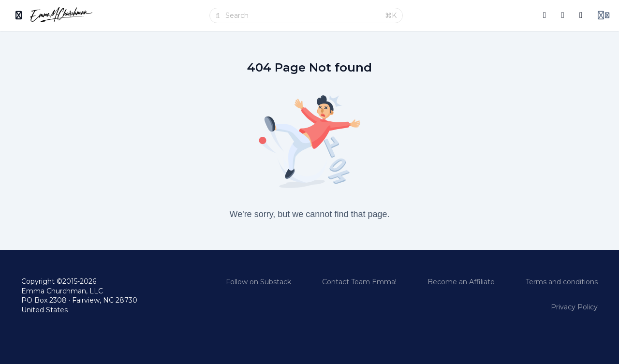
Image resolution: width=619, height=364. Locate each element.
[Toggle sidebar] (19, 15)
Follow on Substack (258, 282)
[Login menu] (604, 15)
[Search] (302, 15)
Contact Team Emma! (359, 282)
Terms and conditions (562, 282)
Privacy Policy (574, 307)
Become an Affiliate (461, 282)
